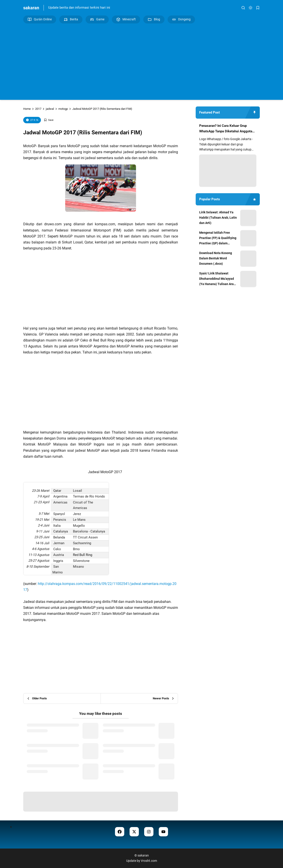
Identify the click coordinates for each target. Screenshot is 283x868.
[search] (243, 8)
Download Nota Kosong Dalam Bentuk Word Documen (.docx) (216, 258)
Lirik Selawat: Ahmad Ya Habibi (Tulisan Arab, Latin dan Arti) (218, 218)
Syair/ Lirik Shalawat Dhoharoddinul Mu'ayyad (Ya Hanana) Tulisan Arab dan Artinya (217, 279)
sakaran (31, 8)
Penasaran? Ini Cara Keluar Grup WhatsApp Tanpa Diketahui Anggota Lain (226, 129)
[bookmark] (258, 8)
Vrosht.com (149, 861)
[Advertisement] (141, 61)
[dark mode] (250, 8)
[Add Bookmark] (49, 120)
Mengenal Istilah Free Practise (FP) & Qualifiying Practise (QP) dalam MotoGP (218, 238)
